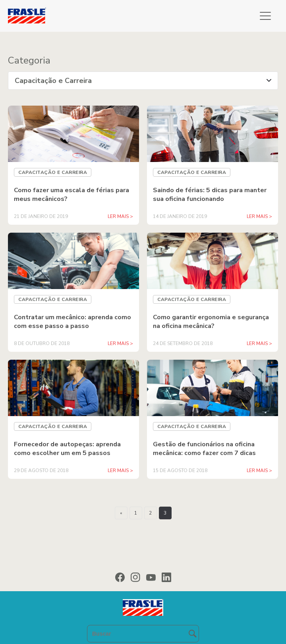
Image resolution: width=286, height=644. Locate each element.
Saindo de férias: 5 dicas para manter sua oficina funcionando (210, 195)
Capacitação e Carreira (53, 172)
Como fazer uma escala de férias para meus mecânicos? (71, 195)
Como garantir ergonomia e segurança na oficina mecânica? (211, 322)
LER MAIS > (120, 216)
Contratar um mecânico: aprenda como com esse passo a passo (72, 322)
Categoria (29, 60)
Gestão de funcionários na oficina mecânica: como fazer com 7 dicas (204, 449)
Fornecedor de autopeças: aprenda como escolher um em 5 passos (67, 449)
